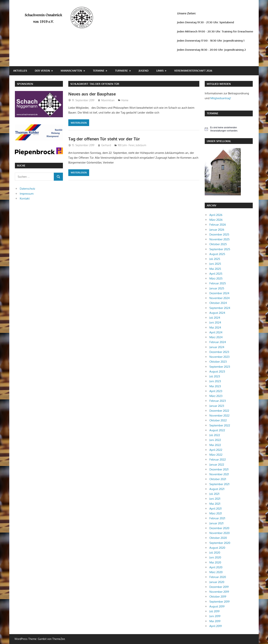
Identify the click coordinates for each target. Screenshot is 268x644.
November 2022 (219, 416)
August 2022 (217, 430)
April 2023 (216, 391)
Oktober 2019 (218, 597)
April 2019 (216, 626)
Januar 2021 (216, 523)
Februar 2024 (218, 342)
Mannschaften (71, 71)
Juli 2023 (215, 376)
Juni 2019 (215, 616)
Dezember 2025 (219, 234)
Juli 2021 (214, 494)
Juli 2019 (214, 611)
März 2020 (216, 572)
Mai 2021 (215, 504)
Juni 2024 (215, 322)
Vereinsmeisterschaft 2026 (193, 71)
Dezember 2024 (219, 293)
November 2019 (219, 592)
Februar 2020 (218, 577)
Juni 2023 (215, 381)
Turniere (121, 71)
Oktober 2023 (218, 362)
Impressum (27, 194)
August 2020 (217, 548)
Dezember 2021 (219, 469)
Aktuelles (20, 71)
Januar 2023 (217, 406)
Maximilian (108, 100)
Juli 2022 (215, 435)
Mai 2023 (215, 386)
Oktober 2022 (218, 420)
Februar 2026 (218, 225)
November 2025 (220, 239)
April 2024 (216, 332)
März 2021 (216, 513)
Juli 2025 (215, 259)
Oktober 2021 (218, 479)
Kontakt (25, 198)
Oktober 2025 (218, 244)
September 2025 (220, 249)
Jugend (144, 71)
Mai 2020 (215, 562)
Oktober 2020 (218, 538)
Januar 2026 (217, 230)
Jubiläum (141, 145)
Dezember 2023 (219, 352)
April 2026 (216, 215)
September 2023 (220, 367)
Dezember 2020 (219, 528)
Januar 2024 (217, 347)
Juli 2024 (215, 318)
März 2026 (216, 220)
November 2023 (219, 357)
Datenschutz (27, 189)
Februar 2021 (217, 518)
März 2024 (216, 337)
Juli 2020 (215, 553)
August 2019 (217, 606)
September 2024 (220, 308)
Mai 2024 (215, 328)
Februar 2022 (218, 460)
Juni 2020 (215, 557)
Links (160, 71)
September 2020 (220, 543)
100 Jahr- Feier (126, 145)
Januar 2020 (217, 582)
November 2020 (220, 533)
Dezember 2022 (219, 411)
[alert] (229, 129)
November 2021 (219, 474)
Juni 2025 (215, 264)
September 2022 (220, 425)
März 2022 (216, 455)
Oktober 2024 (218, 303)
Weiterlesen (79, 123)
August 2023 (217, 372)
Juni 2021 (215, 499)
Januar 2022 (217, 465)
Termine (99, 71)
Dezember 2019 (219, 587)
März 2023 (216, 396)
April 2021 (216, 509)
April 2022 (216, 450)
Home (125, 100)
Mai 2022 (215, 445)
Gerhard (106, 145)
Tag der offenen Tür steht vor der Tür (104, 139)
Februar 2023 (218, 401)
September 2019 (220, 602)
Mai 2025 (215, 269)
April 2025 (216, 274)
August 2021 (217, 489)
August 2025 (217, 254)
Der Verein (42, 71)
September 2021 (219, 484)
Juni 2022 (215, 440)
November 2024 (220, 298)
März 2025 (216, 278)
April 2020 (216, 567)
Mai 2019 (215, 621)
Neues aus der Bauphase (92, 94)
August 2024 (217, 313)
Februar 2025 (218, 283)
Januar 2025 (217, 288)
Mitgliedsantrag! (221, 98)
